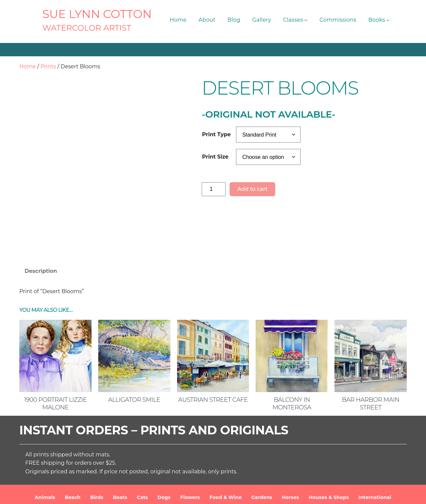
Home (28, 66)
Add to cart (252, 189)
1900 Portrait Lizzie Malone (55, 359)
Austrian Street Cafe (213, 355)
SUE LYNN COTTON (97, 14)
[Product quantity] (214, 189)
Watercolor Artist (87, 28)
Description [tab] (41, 226)
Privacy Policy (329, 494)
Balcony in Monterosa (292, 359)
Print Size (215, 157)
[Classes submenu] (306, 20)
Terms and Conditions (280, 494)
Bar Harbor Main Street (371, 359)
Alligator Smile (134, 355)
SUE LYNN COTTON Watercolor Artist (150, 494)
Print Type (216, 134)
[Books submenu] (388, 20)
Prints (48, 66)
